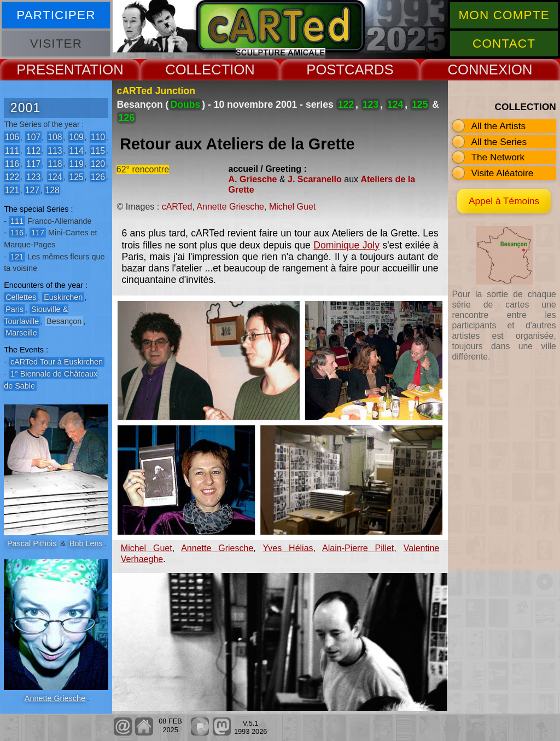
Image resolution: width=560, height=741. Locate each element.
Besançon (64, 321)
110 (98, 137)
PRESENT (49, 70)
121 (12, 190)
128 (52, 190)
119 (76, 163)
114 (76, 150)
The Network (498, 157)
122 (12, 176)
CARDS (369, 70)
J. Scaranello (315, 179)
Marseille (21, 333)
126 (98, 176)
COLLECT (197, 70)
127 (32, 190)
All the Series (499, 142)
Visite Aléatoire (502, 173)
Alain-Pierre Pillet (358, 548)
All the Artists (498, 126)
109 (76, 137)
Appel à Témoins (504, 201)
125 (76, 176)
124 (55, 176)
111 (12, 150)
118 (55, 163)
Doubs (185, 105)
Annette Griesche (55, 698)
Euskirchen (63, 297)
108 (55, 137)
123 (33, 176)
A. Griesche (253, 179)
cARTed (177, 207)
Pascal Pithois (32, 543)
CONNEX (477, 70)
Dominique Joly (346, 245)
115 (98, 150)
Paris (14, 309)
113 (55, 150)
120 (98, 163)
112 (33, 150)
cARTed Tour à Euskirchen (57, 362)
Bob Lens (86, 543)
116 (12, 163)
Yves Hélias (288, 548)
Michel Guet (292, 207)
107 (33, 137)
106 (12, 137)
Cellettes (21, 297)
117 (33, 163)
